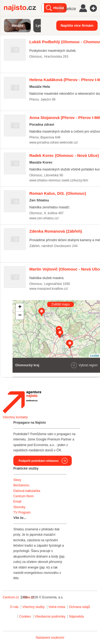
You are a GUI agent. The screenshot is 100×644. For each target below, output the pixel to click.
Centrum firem (23, 496)
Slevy (17, 480)
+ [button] (20, 307)
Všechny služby (34, 607)
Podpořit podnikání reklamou (39, 461)
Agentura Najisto (22, 402)
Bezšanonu (21, 485)
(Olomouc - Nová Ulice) (64, 155)
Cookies (25, 617)
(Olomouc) (58, 193)
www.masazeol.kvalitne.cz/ (49, 289)
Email (17, 502)
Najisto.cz (23, 8)
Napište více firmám (77, 25)
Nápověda (76, 617)
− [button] (20, 316)
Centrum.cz (11, 597)
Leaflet (95, 356)
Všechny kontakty (15, 417)
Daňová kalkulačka (27, 491)
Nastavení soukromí (50, 638)
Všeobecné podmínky (50, 617)
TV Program (22, 512)
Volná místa (57, 607)
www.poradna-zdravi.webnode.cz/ (54, 142)
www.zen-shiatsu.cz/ (44, 218)
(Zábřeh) (56, 231)
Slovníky (19, 507)
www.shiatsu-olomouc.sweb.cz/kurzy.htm (59, 180)
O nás (14, 607)
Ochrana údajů (80, 607)
